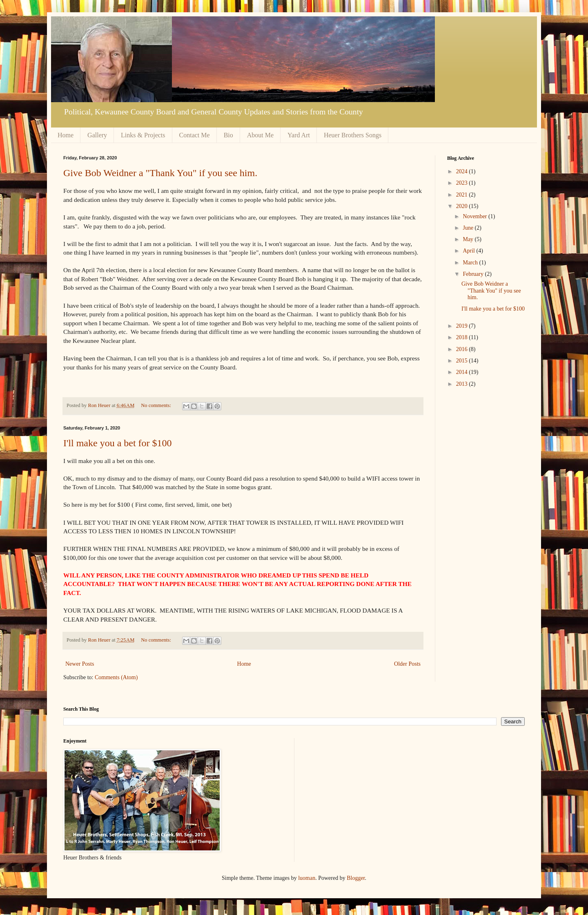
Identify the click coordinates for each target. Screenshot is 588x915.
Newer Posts (80, 664)
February (474, 274)
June (469, 228)
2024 (463, 171)
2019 (463, 326)
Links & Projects (143, 135)
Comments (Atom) (116, 677)
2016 (463, 349)
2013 (463, 384)
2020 (463, 206)
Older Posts (407, 664)
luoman (307, 878)
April (469, 251)
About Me (260, 135)
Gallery (97, 135)
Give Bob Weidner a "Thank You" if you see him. (160, 173)
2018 (463, 337)
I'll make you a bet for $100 (118, 443)
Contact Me (195, 135)
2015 (463, 361)
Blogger (356, 878)
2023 (463, 183)
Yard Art (299, 135)
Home (66, 135)
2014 (463, 372)
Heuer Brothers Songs (353, 135)
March (471, 263)
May (469, 239)
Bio (228, 135)
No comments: (157, 405)
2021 (463, 195)
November (476, 216)
